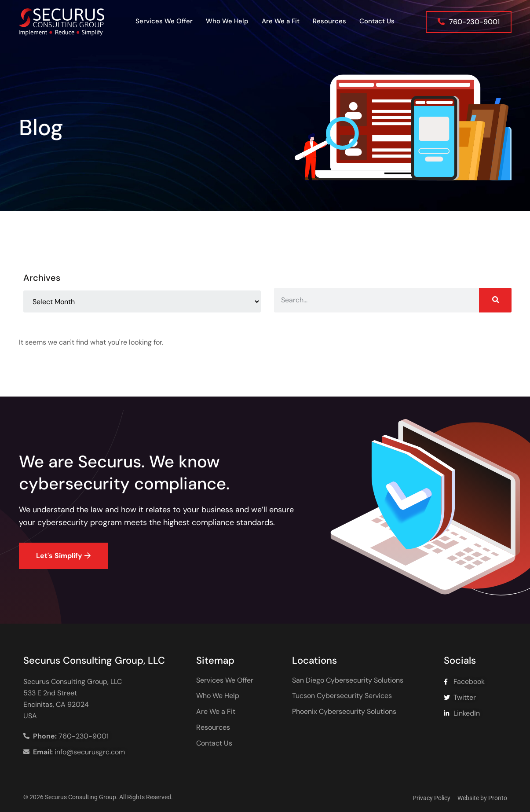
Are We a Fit (281, 21)
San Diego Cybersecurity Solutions (348, 680)
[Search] (495, 300)
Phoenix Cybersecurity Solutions (344, 712)
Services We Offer (164, 21)
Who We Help (227, 21)
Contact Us (377, 21)
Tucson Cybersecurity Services (342, 696)
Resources (329, 21)
